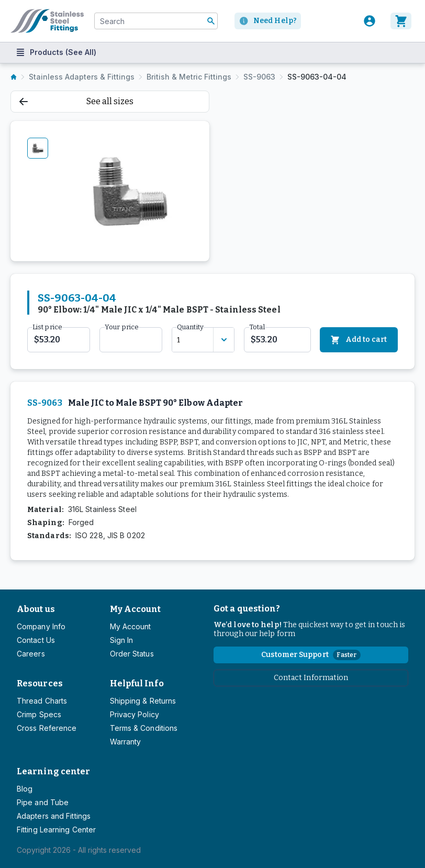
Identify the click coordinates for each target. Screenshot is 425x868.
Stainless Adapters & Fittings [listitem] (82, 77)
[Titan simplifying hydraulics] (47, 21)
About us (36, 609)
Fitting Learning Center (56, 830)
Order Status (132, 654)
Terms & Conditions (144, 728)
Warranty (126, 742)
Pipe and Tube (43, 802)
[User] (370, 21)
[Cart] (402, 21)
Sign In (122, 640)
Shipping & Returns (143, 701)
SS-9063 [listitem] (259, 77)
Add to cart (359, 340)
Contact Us (36, 640)
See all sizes (76, 101)
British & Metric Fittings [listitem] (189, 77)
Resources (40, 683)
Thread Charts (42, 701)
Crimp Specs (39, 714)
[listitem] (14, 77)
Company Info (41, 626)
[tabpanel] (129, 191)
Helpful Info (137, 683)
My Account (136, 609)
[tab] (38, 148)
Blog (25, 789)
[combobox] (156, 21)
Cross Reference (47, 728)
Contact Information (311, 678)
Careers (31, 654)
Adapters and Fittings (54, 816)
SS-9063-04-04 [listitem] (317, 77)
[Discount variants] (223, 340)
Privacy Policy (135, 714)
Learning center (53, 771)
